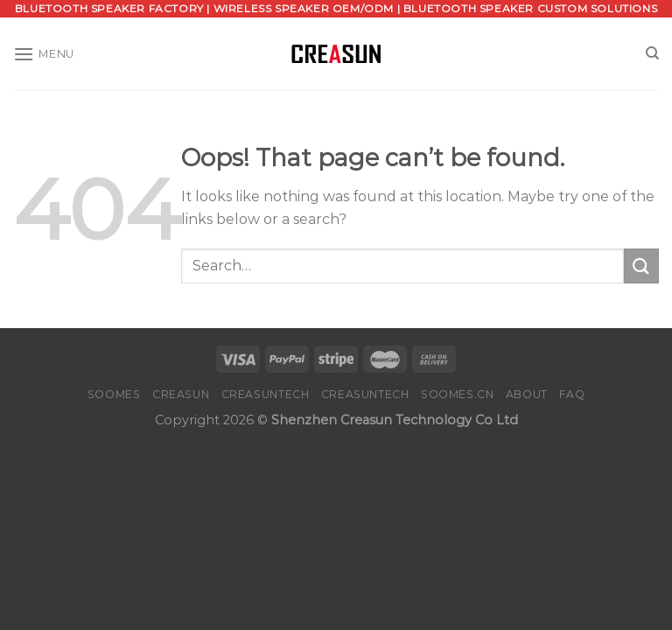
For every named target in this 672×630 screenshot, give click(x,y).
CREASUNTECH (266, 394)
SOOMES (114, 394)
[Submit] (641, 266)
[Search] (652, 53)
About (527, 394)
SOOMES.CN (458, 394)
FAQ (572, 394)
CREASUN (181, 394)
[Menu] (44, 54)
